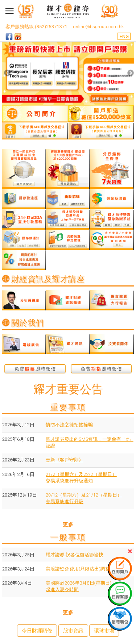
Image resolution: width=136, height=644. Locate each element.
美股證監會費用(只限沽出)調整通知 (83, 569)
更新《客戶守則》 (65, 460)
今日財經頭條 (37, 631)
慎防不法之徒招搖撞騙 (69, 425)
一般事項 (68, 537)
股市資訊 (73, 631)
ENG (124, 36)
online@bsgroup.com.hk (98, 27)
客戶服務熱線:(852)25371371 (36, 27)
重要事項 (68, 407)
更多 (68, 524)
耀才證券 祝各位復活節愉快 (75, 555)
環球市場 (104, 631)
